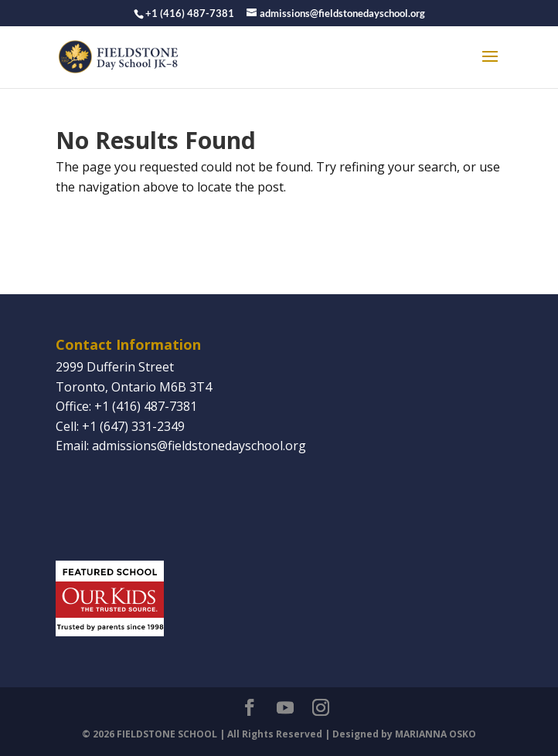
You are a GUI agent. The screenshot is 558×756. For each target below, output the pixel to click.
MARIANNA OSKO (436, 734)
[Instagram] (321, 709)
